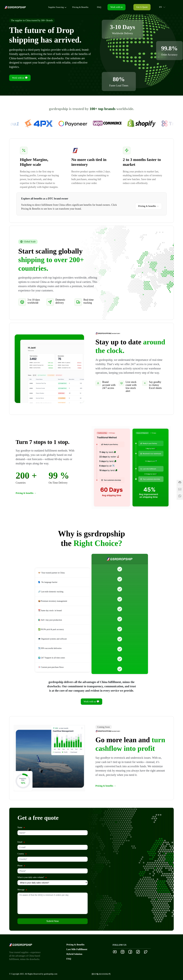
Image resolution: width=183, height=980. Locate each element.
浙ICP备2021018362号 (101, 974)
